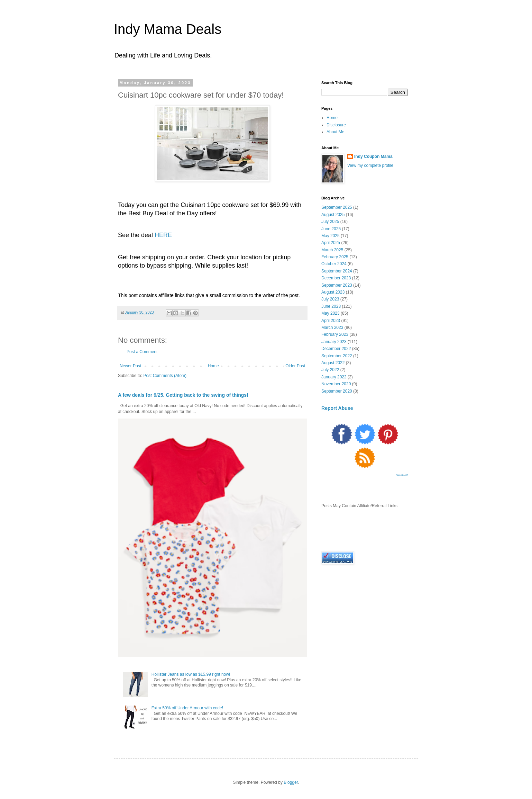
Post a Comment (142, 352)
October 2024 (334, 264)
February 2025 (335, 257)
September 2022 (337, 356)
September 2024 (337, 271)
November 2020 (336, 384)
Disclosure (336, 125)
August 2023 (333, 292)
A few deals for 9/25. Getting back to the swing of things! (183, 395)
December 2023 (336, 278)
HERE (163, 235)
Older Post (295, 366)
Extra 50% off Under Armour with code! (187, 708)
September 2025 (337, 207)
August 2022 (333, 363)
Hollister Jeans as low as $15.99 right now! (191, 674)
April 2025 (331, 243)
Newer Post (130, 366)
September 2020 (337, 391)
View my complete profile (370, 165)
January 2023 (334, 342)
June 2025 (331, 229)
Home (213, 366)
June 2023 (331, 306)
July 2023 (330, 299)
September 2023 (337, 285)
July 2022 (330, 370)
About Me (335, 132)
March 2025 (332, 250)
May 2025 (331, 236)
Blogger (291, 782)
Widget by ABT (402, 475)
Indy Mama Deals (168, 29)
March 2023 (332, 327)
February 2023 (335, 334)
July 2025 (330, 222)
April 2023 (331, 321)
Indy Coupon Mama (373, 156)
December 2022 (336, 349)
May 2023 (331, 313)
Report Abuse (337, 408)
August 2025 (333, 215)
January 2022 (334, 377)
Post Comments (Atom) (165, 376)
